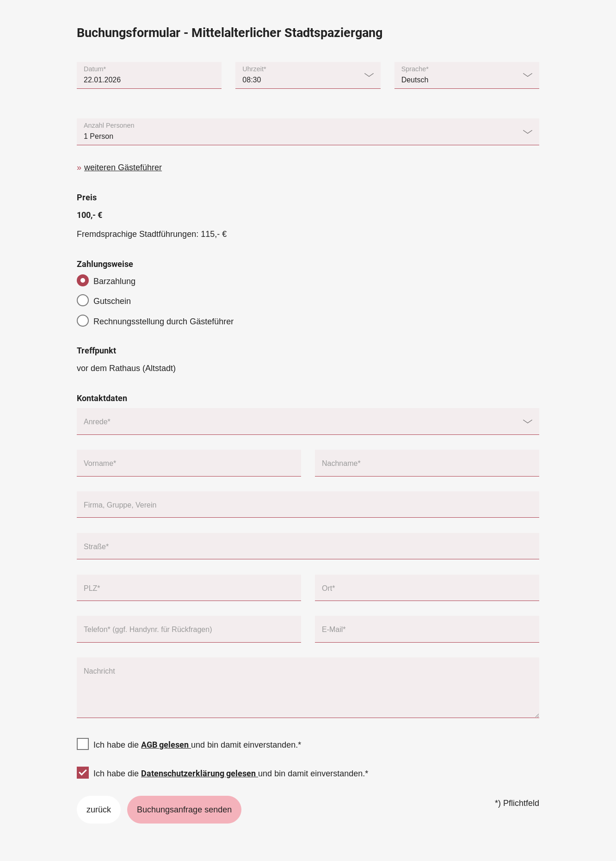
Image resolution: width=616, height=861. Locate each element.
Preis (87, 197)
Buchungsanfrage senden (184, 810)
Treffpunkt (96, 350)
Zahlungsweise (105, 264)
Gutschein (112, 301)
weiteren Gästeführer (123, 167)
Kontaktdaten (102, 398)
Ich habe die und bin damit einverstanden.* (197, 745)
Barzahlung (114, 281)
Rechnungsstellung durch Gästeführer (163, 322)
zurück (99, 810)
